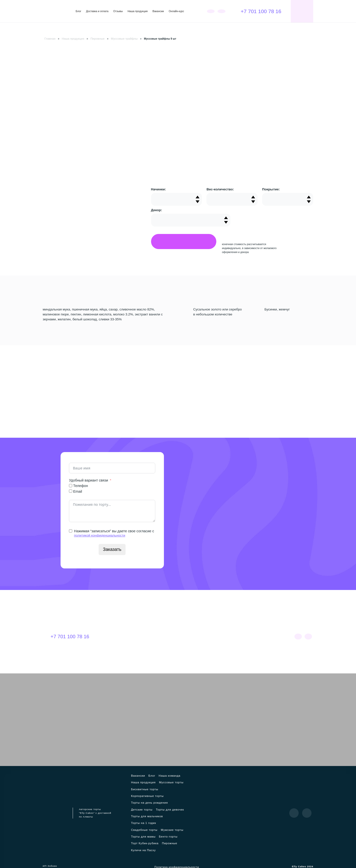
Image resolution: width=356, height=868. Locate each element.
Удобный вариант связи (89, 480)
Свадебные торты (167, 821)
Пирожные (94, 38)
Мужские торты (140, 827)
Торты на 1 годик (141, 821)
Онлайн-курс (176, 11)
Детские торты (139, 808)
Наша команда (165, 776)
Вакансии (158, 11)
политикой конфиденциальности (101, 535)
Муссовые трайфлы (119, 38)
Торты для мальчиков (144, 814)
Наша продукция (138, 11)
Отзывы (118, 11)
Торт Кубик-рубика (162, 834)
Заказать (112, 549)
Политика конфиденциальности (177, 858)
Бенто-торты (138, 834)
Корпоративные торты (144, 795)
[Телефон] (71, 485)
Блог (78, 11)
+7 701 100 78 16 (257, 11)
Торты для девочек (165, 808)
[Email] (71, 491)
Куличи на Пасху (158, 840)
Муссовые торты (166, 782)
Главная (49, 38)
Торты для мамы (164, 827)
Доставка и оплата (97, 11)
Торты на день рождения (146, 801)
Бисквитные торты (142, 788)
